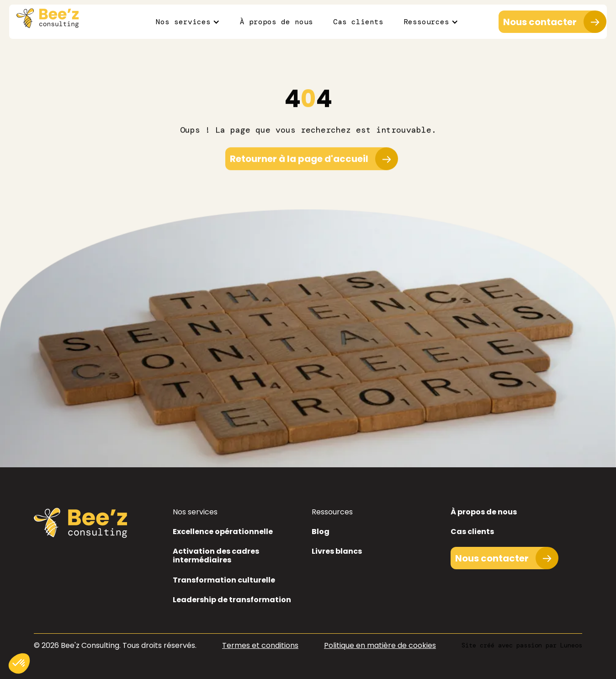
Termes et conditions (260, 645)
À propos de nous (276, 22)
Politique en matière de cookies (380, 645)
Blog (321, 532)
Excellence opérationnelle (223, 532)
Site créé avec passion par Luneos (522, 645)
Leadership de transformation (232, 600)
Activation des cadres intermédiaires (216, 556)
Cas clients (358, 22)
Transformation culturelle (224, 580)
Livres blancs (337, 551)
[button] (188, 22)
